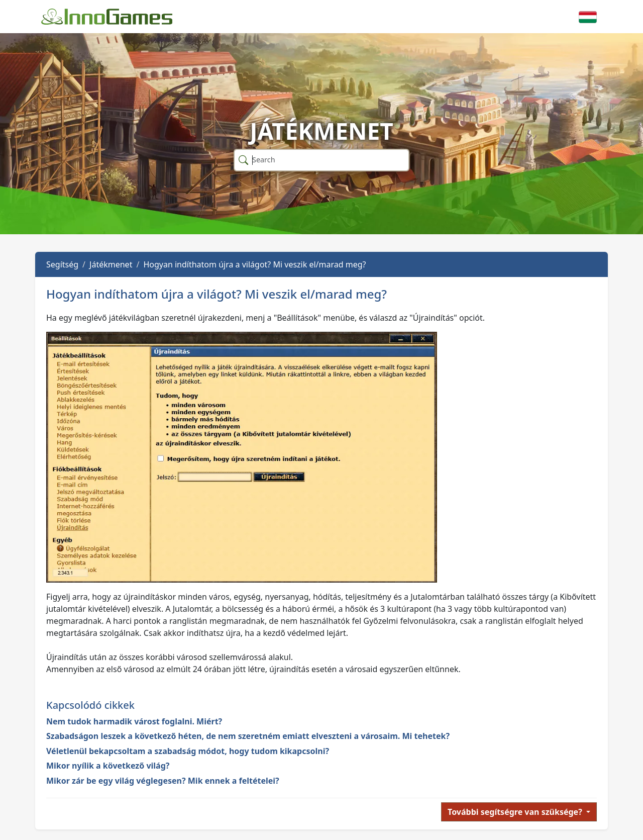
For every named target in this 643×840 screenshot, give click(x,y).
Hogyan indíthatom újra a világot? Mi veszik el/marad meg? (254, 264)
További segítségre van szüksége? (516, 812)
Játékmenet (111, 264)
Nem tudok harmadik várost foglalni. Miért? (134, 721)
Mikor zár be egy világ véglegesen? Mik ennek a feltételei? (163, 781)
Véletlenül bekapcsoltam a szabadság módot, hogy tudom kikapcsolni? (188, 751)
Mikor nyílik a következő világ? (108, 766)
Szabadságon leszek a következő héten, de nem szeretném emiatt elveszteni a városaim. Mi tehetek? (248, 736)
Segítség (62, 264)
